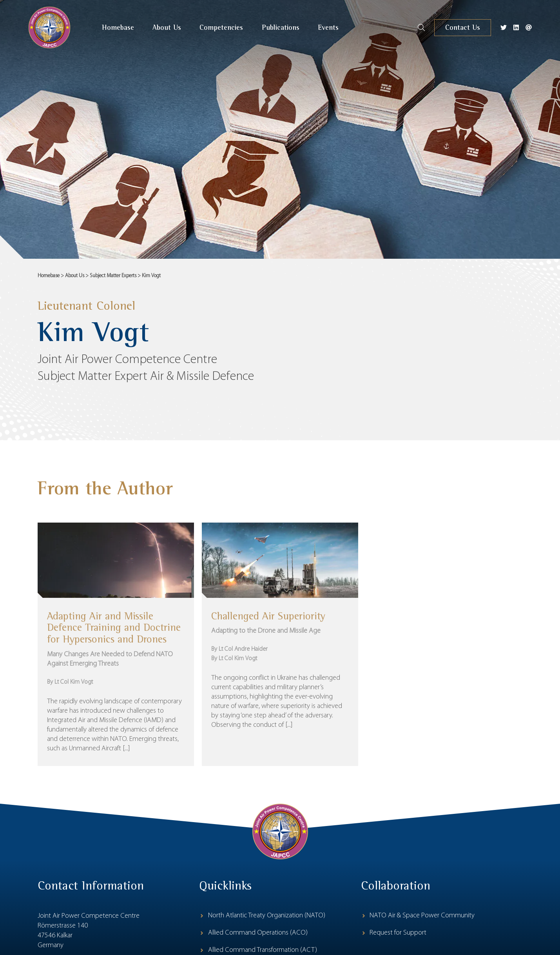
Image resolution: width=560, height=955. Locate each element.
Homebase (49, 276)
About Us (75, 276)
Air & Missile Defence (202, 378)
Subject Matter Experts (113, 276)
